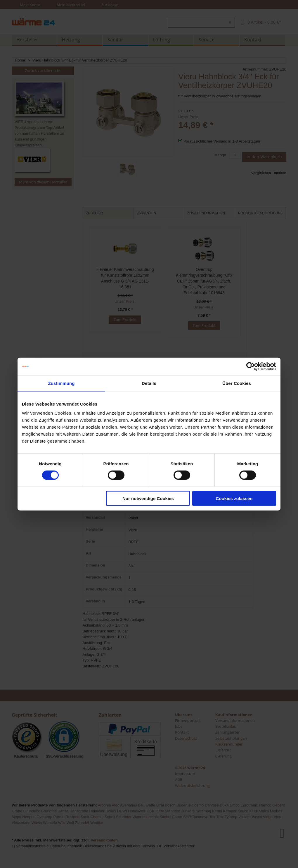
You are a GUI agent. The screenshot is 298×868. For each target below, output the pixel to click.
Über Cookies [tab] (237, 383)
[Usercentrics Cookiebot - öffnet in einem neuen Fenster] (251, 366)
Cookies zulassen (234, 498)
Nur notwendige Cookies (148, 498)
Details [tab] (149, 383)
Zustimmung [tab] (61, 383)
